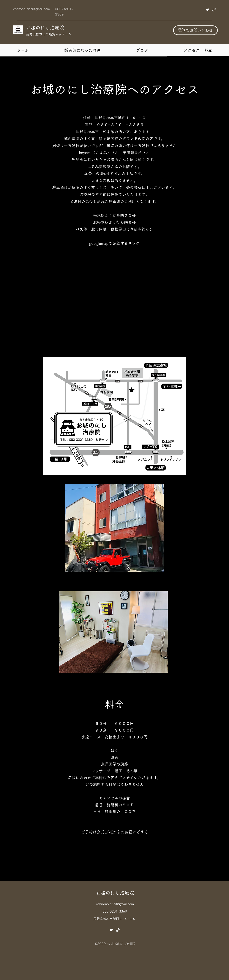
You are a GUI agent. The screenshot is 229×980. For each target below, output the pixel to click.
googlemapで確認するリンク (114, 243)
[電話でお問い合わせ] (195, 30)
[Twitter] (207, 10)
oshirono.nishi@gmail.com (31, 9)
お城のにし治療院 (45, 28)
